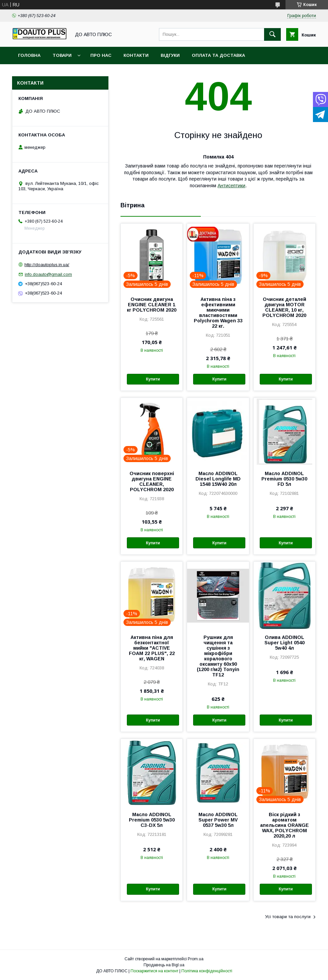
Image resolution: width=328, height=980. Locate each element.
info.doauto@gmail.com (48, 274)
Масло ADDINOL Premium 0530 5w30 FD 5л (284, 479)
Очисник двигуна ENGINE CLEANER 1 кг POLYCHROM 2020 (152, 305)
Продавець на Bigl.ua (164, 965)
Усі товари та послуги (288, 917)
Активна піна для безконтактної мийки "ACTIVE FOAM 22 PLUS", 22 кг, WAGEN (152, 648)
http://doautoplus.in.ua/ (47, 265)
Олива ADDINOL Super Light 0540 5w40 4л (284, 643)
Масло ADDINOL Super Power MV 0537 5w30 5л (218, 820)
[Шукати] (272, 34)
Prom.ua (196, 959)
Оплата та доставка (218, 55)
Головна (29, 55)
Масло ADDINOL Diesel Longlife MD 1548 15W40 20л (218, 479)
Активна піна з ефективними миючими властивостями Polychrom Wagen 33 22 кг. (218, 313)
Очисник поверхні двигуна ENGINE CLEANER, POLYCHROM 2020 (152, 481)
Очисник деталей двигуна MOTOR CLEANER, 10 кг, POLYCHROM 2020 (284, 307)
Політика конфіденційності (207, 971)
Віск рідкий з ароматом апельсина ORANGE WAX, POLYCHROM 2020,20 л (284, 825)
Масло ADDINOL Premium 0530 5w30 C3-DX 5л (152, 820)
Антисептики (231, 186)
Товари (62, 55)
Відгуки (170, 55)
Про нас (101, 55)
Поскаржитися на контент (154, 971)
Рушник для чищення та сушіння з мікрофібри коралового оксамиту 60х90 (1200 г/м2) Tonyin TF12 (218, 656)
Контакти (136, 55)
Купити (153, 379)
